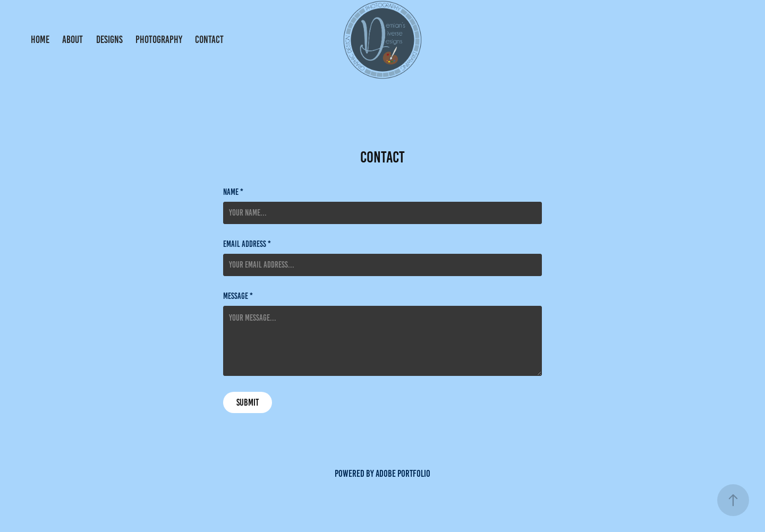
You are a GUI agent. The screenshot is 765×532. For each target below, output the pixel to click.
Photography (159, 40)
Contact (209, 40)
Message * (238, 296)
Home (40, 40)
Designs (109, 40)
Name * (233, 192)
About (73, 40)
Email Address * (247, 244)
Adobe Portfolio (403, 474)
